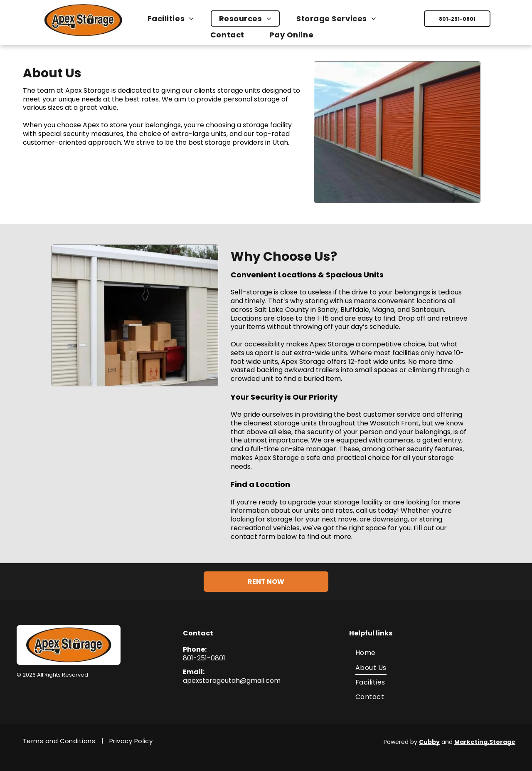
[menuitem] (175, 19)
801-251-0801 (204, 658)
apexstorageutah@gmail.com (232, 681)
